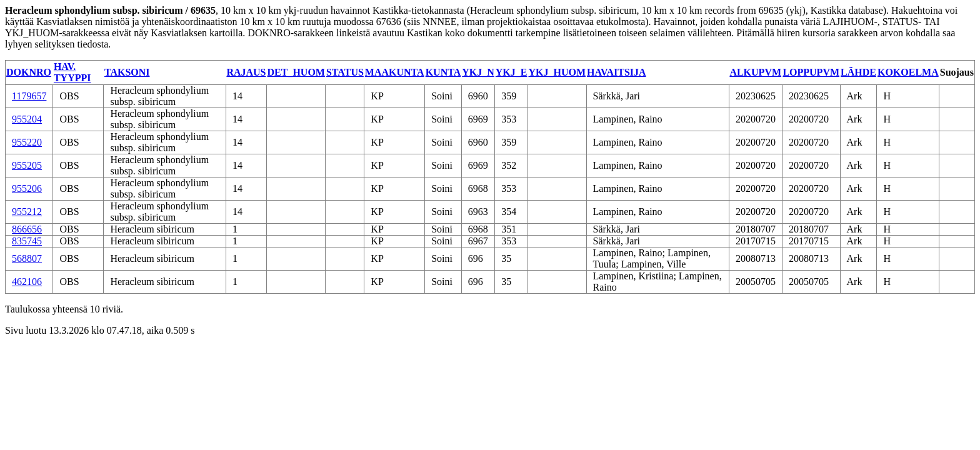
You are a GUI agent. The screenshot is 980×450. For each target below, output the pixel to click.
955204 (27, 119)
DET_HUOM (296, 72)
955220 (27, 142)
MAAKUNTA (395, 72)
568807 (27, 258)
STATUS (345, 72)
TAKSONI (127, 72)
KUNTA (443, 72)
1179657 (29, 96)
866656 (27, 229)
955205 (27, 165)
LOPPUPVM (811, 72)
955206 (27, 188)
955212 (27, 212)
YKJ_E (512, 72)
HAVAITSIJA (617, 72)
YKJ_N (478, 72)
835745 (27, 241)
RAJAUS (246, 72)
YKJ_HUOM (557, 72)
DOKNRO (29, 72)
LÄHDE (858, 72)
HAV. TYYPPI (72, 72)
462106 (27, 282)
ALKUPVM (755, 72)
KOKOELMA (908, 72)
